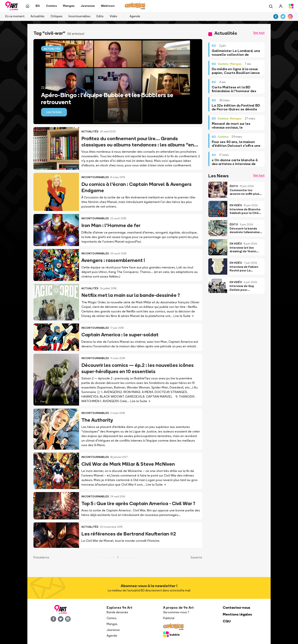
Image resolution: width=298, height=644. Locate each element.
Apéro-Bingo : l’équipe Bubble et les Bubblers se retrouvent (107, 98)
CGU (227, 621)
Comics (112, 618)
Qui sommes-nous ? (176, 612)
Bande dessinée (117, 612)
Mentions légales (237, 614)
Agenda (135, 16)
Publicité (169, 618)
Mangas (112, 624)
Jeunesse (113, 630)
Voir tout (259, 33)
